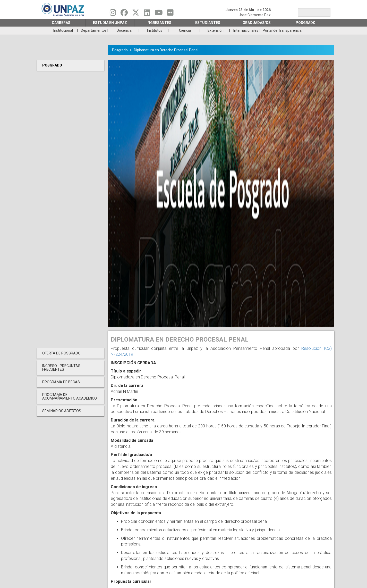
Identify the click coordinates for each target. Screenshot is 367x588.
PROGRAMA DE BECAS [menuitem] (61, 382)
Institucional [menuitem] (63, 30)
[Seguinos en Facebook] (124, 14)
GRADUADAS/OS (257, 23)
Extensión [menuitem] (216, 30)
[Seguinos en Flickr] (170, 14)
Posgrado (306, 23)
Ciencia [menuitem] (185, 30)
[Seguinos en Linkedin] (147, 14)
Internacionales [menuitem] (246, 30)
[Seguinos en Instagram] (113, 14)
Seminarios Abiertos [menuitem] (62, 411)
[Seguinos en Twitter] (136, 14)
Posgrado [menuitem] (52, 65)
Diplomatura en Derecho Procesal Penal (166, 50)
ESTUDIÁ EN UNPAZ (110, 23)
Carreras (61, 23)
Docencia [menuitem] (124, 30)
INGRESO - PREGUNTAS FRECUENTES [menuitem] (61, 368)
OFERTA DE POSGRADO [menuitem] (61, 353)
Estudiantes (208, 23)
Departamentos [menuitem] (94, 30)
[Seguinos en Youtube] (159, 14)
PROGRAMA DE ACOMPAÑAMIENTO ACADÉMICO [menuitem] (70, 396)
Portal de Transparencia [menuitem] (282, 30)
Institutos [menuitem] (155, 30)
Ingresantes (159, 23)
